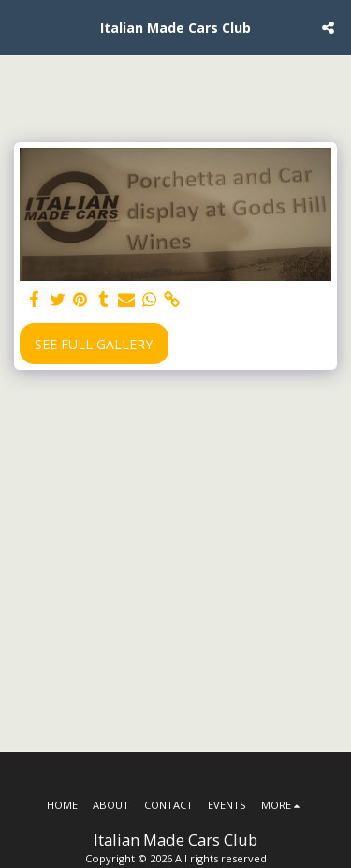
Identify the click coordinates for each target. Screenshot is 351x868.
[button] (21, 27)
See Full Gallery (94, 344)
